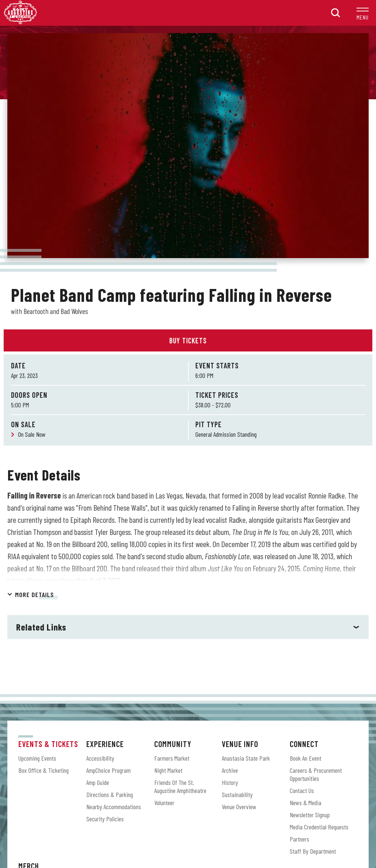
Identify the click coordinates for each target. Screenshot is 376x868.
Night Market (168, 583)
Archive (230, 583)
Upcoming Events (37, 571)
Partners (299, 651)
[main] (188, 266)
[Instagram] (188, 803)
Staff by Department (313, 664)
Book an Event (305, 571)
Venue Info (240, 556)
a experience (188, 842)
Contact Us (302, 603)
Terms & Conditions (206, 832)
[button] (363, 13)
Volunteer (164, 615)
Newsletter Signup (310, 627)
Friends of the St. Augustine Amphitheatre (180, 599)
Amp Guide (98, 595)
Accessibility (100, 571)
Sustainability (237, 607)
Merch (29, 678)
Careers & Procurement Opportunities (316, 587)
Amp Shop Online (36, 693)
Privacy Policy (246, 832)
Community (173, 556)
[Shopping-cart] (210, 803)
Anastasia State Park (246, 571)
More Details (35, 407)
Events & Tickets (48, 556)
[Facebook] (166, 803)
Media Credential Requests (319, 639)
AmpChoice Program (109, 583)
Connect (304, 556)
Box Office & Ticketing (44, 583)
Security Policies (105, 631)
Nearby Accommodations (114, 619)
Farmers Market (172, 571)
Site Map (172, 832)
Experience (105, 556)
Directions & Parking (110, 607)
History (230, 595)
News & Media (305, 615)
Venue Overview (239, 619)
